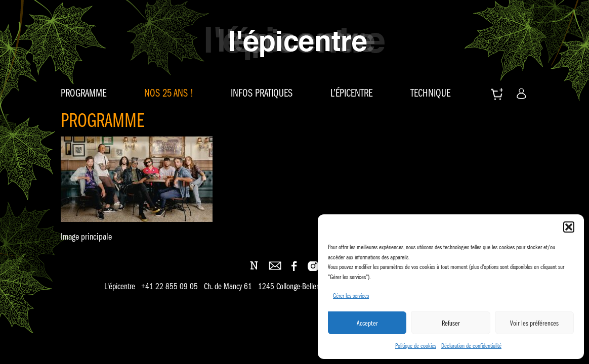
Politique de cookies (416, 346)
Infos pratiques (262, 93)
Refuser (451, 323)
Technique (430, 93)
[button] (569, 227)
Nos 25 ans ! (169, 93)
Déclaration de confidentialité (471, 346)
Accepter (367, 323)
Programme (83, 93)
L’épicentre (351, 93)
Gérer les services (351, 295)
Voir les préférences (534, 323)
